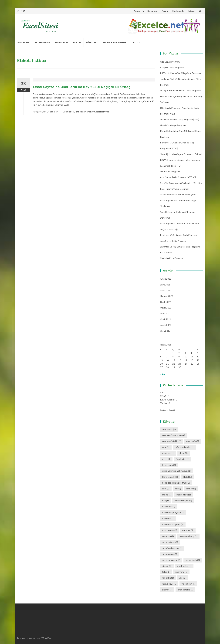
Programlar (42, 42)
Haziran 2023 (167, 296)
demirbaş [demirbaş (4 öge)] (168, 453)
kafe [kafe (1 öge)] (166, 489)
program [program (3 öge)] (188, 530)
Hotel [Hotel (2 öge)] (187, 477)
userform (100, 112)
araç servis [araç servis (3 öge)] (169, 429)
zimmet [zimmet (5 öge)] (167, 590)
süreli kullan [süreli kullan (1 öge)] (184, 566)
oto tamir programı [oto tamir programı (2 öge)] (173, 524)
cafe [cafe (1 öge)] (166, 447)
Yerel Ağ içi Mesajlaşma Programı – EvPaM (181, 154)
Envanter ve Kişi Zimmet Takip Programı (180, 247)
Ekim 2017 (165, 331)
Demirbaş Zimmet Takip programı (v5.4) (180, 119)
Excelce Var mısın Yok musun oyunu (178, 195)
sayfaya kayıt (89, 112)
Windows (92, 42)
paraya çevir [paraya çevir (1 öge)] (170, 530)
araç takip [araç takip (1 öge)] (193, 441)
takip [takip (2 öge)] (166, 572)
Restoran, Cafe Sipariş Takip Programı (179, 235)
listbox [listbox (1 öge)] (191, 489)
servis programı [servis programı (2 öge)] (171, 560)
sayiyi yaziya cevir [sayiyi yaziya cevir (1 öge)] (172, 548)
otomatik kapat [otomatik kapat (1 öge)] (183, 500)
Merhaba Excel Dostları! (172, 258)
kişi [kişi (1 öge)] (178, 489)
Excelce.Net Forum (114, 42)
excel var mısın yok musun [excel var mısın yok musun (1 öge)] (176, 471)
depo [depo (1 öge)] (184, 453)
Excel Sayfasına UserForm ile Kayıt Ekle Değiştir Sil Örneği (82, 87)
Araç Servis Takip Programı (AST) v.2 (178, 177)
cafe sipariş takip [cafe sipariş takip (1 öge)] (184, 447)
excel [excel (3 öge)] (166, 459)
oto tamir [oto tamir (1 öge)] (168, 518)
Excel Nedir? (166, 252)
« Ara (163, 374)
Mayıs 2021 (166, 308)
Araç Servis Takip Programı (173, 241)
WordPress (47, 638)
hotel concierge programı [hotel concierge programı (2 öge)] (176, 483)
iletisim (191, 11)
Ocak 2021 (166, 319)
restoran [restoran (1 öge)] (168, 536)
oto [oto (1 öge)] (165, 500)
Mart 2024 (165, 290)
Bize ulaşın (153, 11)
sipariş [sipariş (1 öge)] (167, 566)
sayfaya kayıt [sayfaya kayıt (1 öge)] (170, 542)
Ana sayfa (139, 11)
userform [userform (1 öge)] (181, 572)
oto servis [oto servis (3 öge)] (169, 507)
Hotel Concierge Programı (173, 125)
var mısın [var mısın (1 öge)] (168, 578)
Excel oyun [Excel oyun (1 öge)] (169, 465)
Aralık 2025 (166, 279)
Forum (165, 11)
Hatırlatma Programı (170, 171)
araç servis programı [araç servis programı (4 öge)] (174, 435)
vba (107, 112)
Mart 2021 (165, 314)
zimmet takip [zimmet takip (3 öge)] (185, 590)
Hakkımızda (178, 11)
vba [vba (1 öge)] (182, 578)
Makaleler (62, 42)
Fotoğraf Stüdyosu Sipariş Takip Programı (180, 90)
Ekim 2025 (165, 285)
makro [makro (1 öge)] (167, 495)
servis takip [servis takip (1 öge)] (193, 560)
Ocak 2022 (166, 302)
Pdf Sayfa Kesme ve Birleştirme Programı (180, 73)
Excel (45, 112)
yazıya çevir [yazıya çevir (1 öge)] (169, 584)
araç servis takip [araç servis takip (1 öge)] (172, 441)
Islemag (21, 638)
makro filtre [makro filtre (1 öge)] (184, 495)
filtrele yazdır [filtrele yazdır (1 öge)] (170, 477)
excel (72, 112)
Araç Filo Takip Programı (172, 67)
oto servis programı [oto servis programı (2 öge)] (173, 512)
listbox (78, 112)
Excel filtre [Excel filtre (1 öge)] (182, 459)
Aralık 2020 (166, 325)
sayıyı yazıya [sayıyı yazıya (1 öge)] (170, 554)
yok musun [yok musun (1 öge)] (188, 584)
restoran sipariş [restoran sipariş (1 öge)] (188, 536)
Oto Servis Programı (170, 62)
